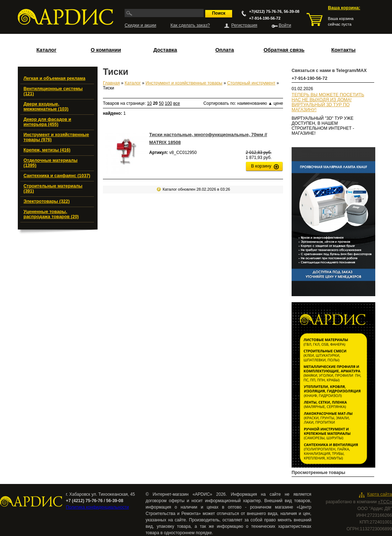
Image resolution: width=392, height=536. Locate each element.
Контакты (343, 50)
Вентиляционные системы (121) (53, 91)
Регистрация (244, 25)
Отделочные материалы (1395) (51, 163)
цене (278, 103)
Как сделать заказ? (190, 25)
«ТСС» (385, 502)
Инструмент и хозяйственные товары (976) (56, 137)
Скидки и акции (140, 25)
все (176, 103)
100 (168, 103)
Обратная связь (284, 50)
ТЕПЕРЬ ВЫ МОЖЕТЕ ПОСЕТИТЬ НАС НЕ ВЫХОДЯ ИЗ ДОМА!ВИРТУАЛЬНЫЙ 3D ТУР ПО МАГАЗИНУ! (328, 102)
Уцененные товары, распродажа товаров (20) (51, 214)
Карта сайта (380, 494)
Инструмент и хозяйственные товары (184, 83)
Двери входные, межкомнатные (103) (46, 107)
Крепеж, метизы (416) (47, 150)
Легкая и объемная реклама (54, 78)
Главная (111, 83)
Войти (285, 25)
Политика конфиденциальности (97, 507)
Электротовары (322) (47, 201)
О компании (106, 50)
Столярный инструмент (251, 83)
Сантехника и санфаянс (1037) (57, 176)
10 (149, 103)
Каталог (46, 50)
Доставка (165, 50)
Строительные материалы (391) (53, 189)
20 (155, 103)
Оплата (225, 50)
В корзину (261, 166)
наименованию (255, 103)
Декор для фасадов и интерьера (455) (47, 122)
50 (161, 103)
